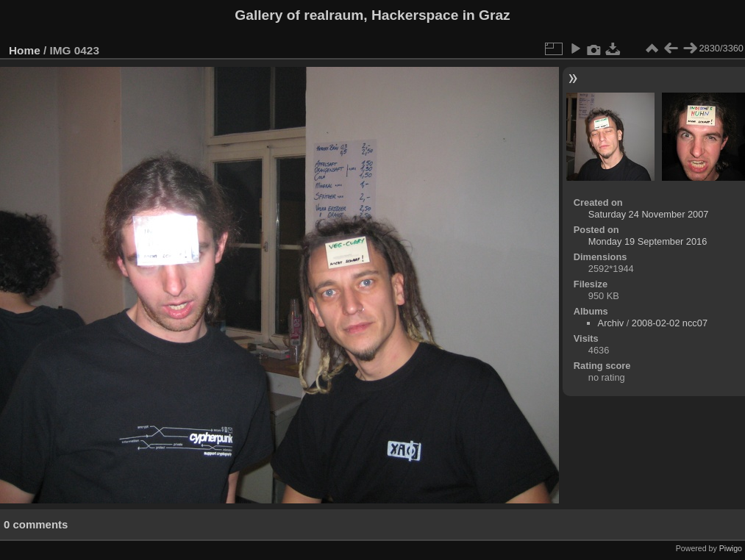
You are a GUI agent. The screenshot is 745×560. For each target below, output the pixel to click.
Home (25, 50)
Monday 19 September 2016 (648, 241)
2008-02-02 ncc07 (670, 323)
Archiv (611, 323)
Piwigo (731, 548)
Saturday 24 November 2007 (649, 214)
